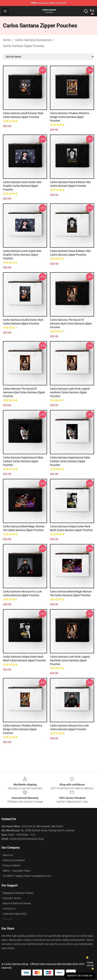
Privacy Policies (11, 865)
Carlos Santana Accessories (33, 40)
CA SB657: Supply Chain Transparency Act (27, 876)
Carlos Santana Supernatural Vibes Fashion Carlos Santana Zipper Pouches (23, 461)
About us (8, 855)
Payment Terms (12, 898)
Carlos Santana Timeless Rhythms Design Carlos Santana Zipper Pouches (70, 117)
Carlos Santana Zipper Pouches (24, 46)
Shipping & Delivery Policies (18, 893)
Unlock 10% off (90, 964)
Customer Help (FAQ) (15, 914)
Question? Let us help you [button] (80, 976)
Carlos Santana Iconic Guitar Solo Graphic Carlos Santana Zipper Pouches (22, 186)
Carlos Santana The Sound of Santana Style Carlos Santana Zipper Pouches (71, 324)
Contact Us (9, 909)
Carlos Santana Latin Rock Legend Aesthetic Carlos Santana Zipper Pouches (70, 392)
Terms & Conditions (14, 860)
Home (7, 40)
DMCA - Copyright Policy (16, 871)
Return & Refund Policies (17, 903)
